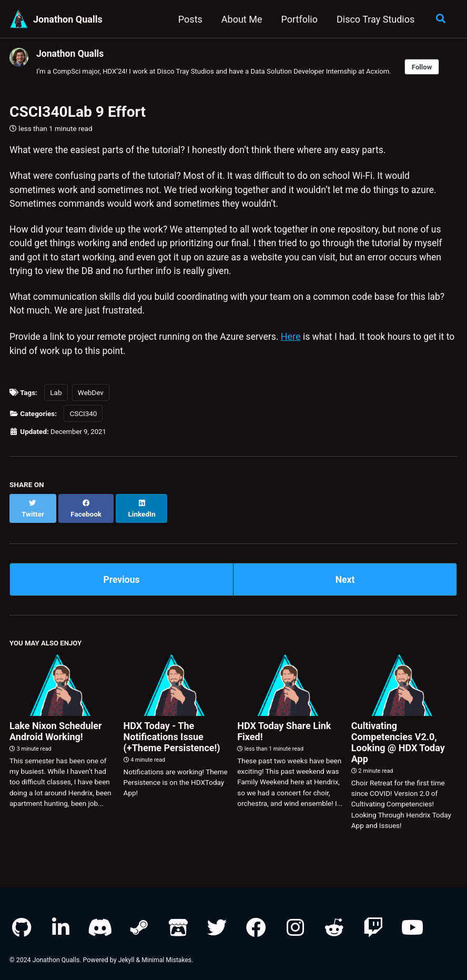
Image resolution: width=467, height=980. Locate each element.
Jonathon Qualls (68, 19)
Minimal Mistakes (167, 956)
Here (298, 342)
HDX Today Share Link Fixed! (284, 728)
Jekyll (127, 956)
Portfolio (298, 19)
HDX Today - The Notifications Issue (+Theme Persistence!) (172, 733)
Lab (56, 398)
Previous (122, 575)
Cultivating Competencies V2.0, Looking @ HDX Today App (398, 739)
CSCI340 (83, 419)
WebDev (91, 398)
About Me (241, 19)
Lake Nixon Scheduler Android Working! (56, 728)
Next (345, 575)
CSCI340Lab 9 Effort (78, 112)
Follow (432, 67)
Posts (189, 19)
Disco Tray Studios (374, 19)
